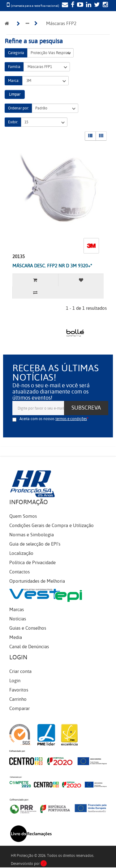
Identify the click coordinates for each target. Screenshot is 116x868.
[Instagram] (105, 5)
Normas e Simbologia (32, 535)
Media (16, 637)
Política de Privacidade (32, 563)
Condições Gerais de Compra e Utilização (52, 525)
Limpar (15, 94)
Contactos (19, 572)
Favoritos (19, 690)
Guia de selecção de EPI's (35, 544)
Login (15, 681)
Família (14, 67)
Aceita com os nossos (53, 419)
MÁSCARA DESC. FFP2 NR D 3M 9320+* (52, 266)
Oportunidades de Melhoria (37, 581)
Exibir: (13, 122)
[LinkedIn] (88, 5)
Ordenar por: (18, 108)
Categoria (16, 53)
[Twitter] (96, 5)
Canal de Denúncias (29, 647)
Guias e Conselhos (28, 628)
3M (45, 81)
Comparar (19, 708)
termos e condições (71, 419)
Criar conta (20, 671)
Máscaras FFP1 (47, 67)
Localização (21, 553)
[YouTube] (79, 5)
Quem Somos (23, 516)
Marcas (17, 610)
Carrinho (18, 699)
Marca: (14, 81)
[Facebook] (72, 5)
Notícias (18, 619)
